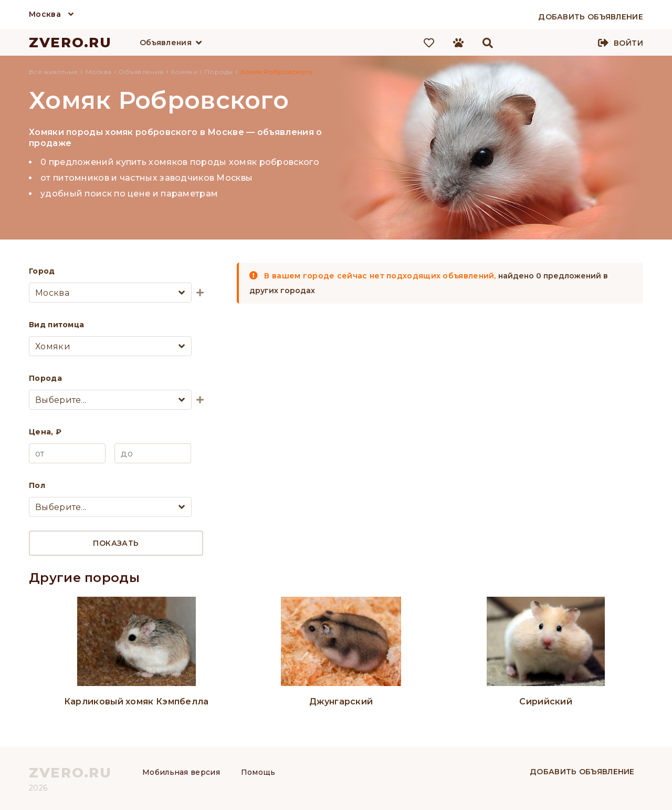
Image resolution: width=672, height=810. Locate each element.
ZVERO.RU (70, 43)
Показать (116, 543)
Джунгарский (341, 702)
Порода (45, 378)
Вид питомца (56, 325)
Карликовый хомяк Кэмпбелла (136, 702)
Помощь (258, 772)
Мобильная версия (181, 772)
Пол (37, 485)
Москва (45, 14)
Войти (628, 43)
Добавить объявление (582, 772)
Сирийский (546, 702)
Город (42, 271)
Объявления (166, 43)
